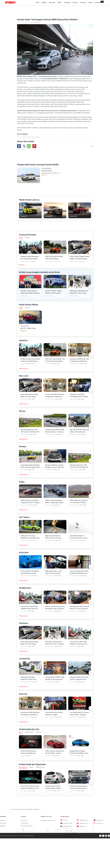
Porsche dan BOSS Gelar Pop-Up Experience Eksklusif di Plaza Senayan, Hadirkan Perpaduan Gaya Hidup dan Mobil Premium (80, 360)
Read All (21, 265)
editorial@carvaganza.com (48, 820)
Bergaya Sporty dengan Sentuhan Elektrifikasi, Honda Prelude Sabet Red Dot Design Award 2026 (79, 752)
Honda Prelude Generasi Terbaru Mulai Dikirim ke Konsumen (28, 752)
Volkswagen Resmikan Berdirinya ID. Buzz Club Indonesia (28, 678)
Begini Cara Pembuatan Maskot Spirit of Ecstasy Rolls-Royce (53, 537)
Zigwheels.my (82, 823)
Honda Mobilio (36, 22)
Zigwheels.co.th (66, 826)
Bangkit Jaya (49, 682)
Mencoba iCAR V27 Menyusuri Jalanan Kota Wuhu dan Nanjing (80, 431)
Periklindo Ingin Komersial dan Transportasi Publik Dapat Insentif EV (30, 258)
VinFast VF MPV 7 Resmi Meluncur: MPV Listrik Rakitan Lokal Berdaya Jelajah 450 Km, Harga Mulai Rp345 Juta (54, 292)
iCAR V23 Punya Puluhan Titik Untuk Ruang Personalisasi (54, 258)
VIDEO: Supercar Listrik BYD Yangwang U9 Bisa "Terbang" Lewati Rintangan (30, 502)
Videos (90, 3)
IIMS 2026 (98, 3)
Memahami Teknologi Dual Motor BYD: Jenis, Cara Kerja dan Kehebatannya (79, 292)
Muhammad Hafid (25, 505)
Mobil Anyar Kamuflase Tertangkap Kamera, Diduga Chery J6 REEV (79, 396)
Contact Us (3, 823)
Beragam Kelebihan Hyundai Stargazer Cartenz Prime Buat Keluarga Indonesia (55, 466)
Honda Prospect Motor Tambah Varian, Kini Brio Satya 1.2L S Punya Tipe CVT (55, 787)
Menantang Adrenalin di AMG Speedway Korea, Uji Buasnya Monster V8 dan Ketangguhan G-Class (55, 431)
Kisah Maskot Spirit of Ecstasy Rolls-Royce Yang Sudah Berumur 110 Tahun (78, 537)
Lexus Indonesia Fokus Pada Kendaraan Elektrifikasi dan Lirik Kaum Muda (79, 572)
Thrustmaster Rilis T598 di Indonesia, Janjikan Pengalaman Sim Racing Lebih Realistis (55, 714)
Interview (67, 3)
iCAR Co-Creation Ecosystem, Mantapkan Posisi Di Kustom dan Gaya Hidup (55, 608)
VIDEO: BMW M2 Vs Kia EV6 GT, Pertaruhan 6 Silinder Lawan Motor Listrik (79, 502)
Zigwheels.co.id (83, 820)
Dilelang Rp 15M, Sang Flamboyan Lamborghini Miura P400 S (30, 537)
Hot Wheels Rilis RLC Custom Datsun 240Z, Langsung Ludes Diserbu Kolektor (79, 714)
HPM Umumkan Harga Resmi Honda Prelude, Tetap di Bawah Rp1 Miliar (54, 752)
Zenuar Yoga (24, 262)
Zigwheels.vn (82, 826)
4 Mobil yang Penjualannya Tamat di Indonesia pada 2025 (78, 787)
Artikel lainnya (23, 368)
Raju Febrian (23, 22)
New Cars (52, 3)
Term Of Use (24, 820)
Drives (59, 3)
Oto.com (64, 820)
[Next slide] (91, 210)
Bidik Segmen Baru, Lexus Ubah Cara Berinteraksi (53, 572)
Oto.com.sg (98, 823)
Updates (44, 3)
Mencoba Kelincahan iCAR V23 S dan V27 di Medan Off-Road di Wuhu (30, 431)
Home (38, 3)
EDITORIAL (3, 826)
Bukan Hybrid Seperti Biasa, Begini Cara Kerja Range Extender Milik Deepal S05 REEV (80, 258)
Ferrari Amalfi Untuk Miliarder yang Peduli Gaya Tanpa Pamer (30, 572)
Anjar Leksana (49, 262)
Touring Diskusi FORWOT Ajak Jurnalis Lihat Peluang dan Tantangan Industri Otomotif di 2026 (55, 678)
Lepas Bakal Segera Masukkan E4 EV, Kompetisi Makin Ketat (30, 466)
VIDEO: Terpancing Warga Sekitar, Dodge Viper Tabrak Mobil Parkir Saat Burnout (54, 502)
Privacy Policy (25, 823)
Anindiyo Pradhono (75, 364)
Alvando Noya (49, 505)
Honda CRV (24, 326)
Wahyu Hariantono (25, 576)
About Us (2, 820)
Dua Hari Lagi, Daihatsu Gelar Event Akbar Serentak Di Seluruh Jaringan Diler (30, 292)
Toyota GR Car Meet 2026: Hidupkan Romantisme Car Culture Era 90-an (29, 608)
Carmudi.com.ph (66, 823)
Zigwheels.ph (98, 820)
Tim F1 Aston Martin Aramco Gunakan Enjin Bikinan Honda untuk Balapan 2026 (30, 787)
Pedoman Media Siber (27, 826)
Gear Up (75, 3)
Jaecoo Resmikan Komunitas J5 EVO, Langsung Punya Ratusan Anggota (79, 678)
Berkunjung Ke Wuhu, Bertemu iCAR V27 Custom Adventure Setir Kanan (80, 608)
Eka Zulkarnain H (25, 434)
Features (83, 3)
